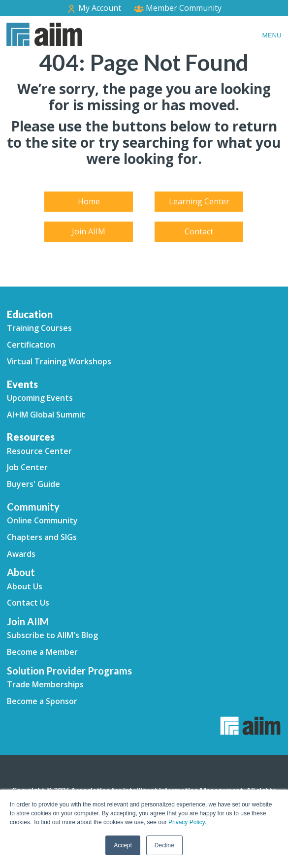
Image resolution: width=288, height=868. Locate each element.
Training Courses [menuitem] (39, 328)
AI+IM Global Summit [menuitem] (46, 415)
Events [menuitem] (22, 384)
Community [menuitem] (33, 507)
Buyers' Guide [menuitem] (33, 484)
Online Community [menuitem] (42, 520)
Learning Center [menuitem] (199, 201)
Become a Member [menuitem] (42, 652)
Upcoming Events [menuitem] (40, 398)
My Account (94, 8)
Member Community (178, 8)
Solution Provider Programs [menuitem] (69, 671)
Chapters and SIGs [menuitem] (42, 537)
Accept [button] (123, 845)
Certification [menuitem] (31, 345)
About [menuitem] (21, 572)
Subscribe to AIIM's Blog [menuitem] (52, 635)
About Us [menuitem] (25, 586)
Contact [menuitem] (199, 231)
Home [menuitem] (89, 201)
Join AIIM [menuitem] (89, 231)
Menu (272, 35)
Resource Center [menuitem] (39, 451)
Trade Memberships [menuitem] (45, 684)
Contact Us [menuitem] (28, 603)
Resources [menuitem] (31, 437)
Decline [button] (164, 845)
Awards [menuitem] (21, 554)
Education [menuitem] (30, 314)
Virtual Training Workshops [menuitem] (59, 361)
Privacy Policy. (187, 822)
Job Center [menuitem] (27, 467)
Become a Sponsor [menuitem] (42, 701)
